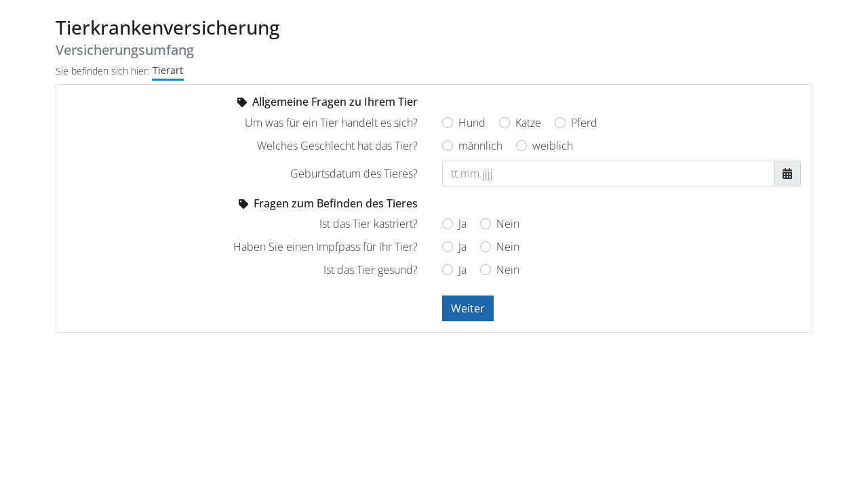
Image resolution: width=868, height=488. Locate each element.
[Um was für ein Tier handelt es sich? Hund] (448, 123)
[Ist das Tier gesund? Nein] (486, 270)
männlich (480, 146)
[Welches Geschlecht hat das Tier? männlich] (448, 146)
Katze (528, 123)
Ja (462, 224)
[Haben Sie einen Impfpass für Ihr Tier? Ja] (448, 247)
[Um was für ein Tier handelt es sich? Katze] (505, 123)
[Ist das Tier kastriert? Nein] (486, 224)
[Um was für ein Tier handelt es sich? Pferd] (560, 123)
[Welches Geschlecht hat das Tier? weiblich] (521, 146)
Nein (508, 224)
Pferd (584, 123)
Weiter (468, 308)
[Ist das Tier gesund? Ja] (448, 270)
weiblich (553, 146)
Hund (472, 123)
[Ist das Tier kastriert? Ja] (448, 224)
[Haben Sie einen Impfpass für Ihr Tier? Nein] (486, 247)
